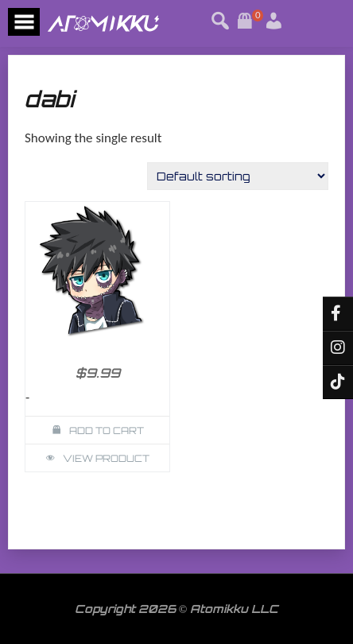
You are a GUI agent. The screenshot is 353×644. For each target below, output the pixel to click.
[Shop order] (238, 176)
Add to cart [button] (107, 431)
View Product (106, 458)
